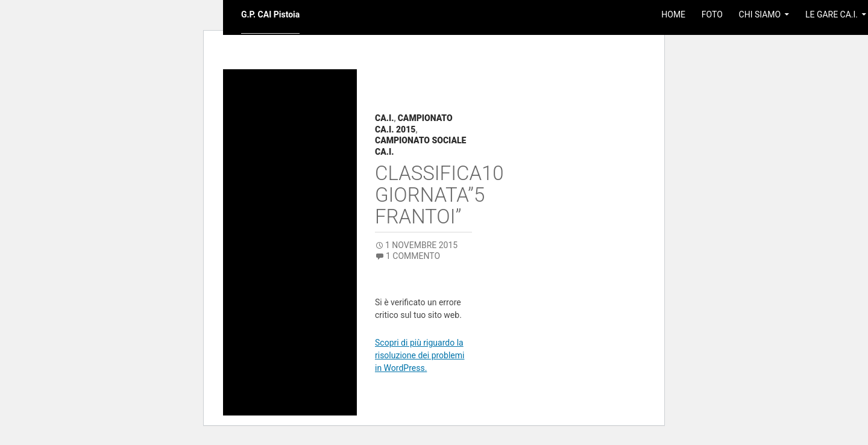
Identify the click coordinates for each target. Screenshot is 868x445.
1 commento (413, 256)
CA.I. (384, 118)
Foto (712, 14)
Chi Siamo (760, 14)
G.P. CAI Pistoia (270, 14)
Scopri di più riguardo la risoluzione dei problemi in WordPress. (420, 355)
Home (673, 14)
